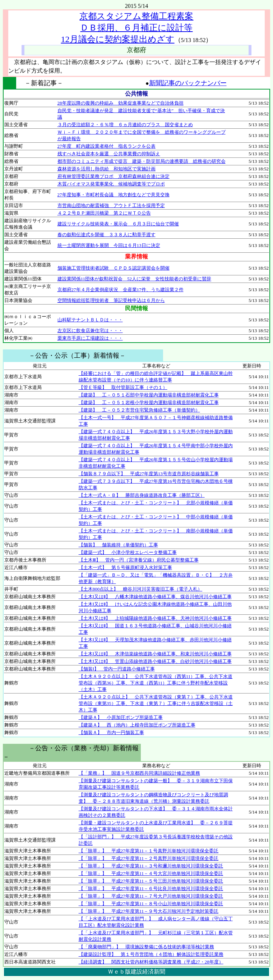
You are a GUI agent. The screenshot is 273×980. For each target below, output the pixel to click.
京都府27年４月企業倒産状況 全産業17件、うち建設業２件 (121, 290)
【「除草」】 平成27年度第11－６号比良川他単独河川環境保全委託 (151, 889)
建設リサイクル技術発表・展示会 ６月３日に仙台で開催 (118, 224)
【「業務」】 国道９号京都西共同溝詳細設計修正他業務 (139, 773)
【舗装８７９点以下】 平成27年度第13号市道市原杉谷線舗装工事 (149, 474)
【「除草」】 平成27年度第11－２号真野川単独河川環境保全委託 (149, 858)
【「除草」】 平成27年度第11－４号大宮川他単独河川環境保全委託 (151, 873)
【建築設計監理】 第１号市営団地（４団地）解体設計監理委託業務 (151, 954)
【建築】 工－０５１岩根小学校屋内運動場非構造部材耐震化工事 (149, 402)
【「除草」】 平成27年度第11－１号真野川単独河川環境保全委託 (149, 851)
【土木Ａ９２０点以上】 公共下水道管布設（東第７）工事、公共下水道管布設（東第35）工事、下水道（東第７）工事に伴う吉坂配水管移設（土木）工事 (156, 703)
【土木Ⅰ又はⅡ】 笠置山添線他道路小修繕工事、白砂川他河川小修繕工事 (155, 661)
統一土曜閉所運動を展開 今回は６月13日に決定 (109, 245)
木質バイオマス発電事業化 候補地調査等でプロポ (111, 184)
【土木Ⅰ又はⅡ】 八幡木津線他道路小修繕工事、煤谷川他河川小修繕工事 (155, 597)
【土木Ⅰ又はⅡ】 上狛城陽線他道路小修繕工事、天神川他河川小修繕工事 (155, 618)
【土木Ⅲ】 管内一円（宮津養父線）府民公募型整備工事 (139, 560)
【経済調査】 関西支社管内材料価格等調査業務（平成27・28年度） (151, 962)
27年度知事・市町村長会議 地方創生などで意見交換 (114, 195)
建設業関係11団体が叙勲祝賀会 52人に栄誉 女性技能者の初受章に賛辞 (135, 279)
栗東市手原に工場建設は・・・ (90, 338)
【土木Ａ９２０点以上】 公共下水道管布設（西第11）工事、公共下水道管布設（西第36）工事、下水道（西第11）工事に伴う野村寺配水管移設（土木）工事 (156, 683)
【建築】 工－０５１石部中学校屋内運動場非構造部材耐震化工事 (149, 395)
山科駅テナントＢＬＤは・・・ (90, 320)
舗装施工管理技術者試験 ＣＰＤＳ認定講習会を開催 (114, 268)
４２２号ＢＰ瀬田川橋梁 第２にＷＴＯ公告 (104, 213)
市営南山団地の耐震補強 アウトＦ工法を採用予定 (111, 205)
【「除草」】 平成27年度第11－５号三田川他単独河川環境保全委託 (151, 881)
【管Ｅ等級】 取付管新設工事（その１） (123, 387)
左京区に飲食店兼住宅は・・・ (90, 331)
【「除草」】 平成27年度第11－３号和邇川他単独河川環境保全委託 (151, 866)
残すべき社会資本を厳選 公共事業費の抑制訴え (109, 154)
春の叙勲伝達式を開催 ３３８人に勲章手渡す (107, 235)
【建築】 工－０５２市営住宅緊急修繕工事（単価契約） (139, 410)
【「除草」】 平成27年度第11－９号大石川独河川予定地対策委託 (149, 911)
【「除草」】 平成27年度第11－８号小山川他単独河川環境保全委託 (151, 904)
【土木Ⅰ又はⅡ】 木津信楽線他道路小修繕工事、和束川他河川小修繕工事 (155, 654)
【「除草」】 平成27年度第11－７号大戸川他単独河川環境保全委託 (151, 896)
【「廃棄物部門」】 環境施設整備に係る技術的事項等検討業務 (146, 947)
